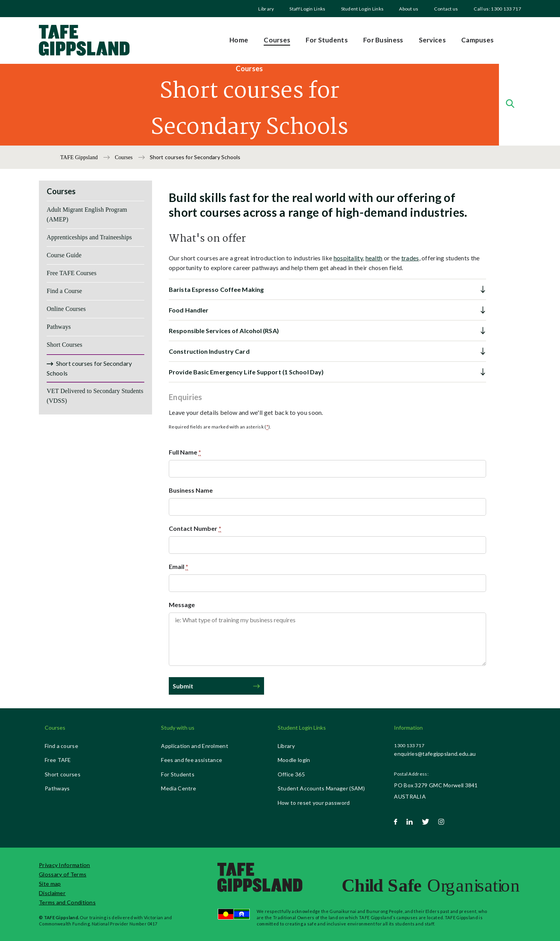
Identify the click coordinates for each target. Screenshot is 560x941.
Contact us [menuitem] (446, 9)
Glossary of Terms (63, 874)
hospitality (348, 258)
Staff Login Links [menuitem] (307, 9)
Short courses (63, 774)
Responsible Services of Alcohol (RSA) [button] (224, 331)
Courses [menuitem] (277, 40)
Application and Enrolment (195, 746)
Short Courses (65, 345)
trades (410, 258)
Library (266, 9)
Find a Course (64, 291)
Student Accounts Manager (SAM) (321, 788)
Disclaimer (52, 893)
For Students (178, 774)
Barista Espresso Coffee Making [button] (216, 289)
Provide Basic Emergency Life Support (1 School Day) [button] (246, 372)
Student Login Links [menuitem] (362, 9)
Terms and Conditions (67, 902)
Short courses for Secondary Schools (89, 368)
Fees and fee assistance (192, 760)
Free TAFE (58, 760)
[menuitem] (266, 9)
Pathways (59, 327)
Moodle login (294, 760)
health (374, 258)
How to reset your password (314, 803)
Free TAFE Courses (72, 273)
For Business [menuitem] (383, 40)
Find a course (61, 746)
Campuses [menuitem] (477, 40)
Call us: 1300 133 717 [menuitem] (497, 9)
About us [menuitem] (409, 9)
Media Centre (178, 788)
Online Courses (66, 309)
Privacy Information (65, 865)
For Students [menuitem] (327, 40)
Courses (124, 157)
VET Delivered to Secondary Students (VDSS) (95, 396)
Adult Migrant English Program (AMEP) (87, 214)
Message (182, 605)
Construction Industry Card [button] (209, 351)
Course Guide (64, 255)
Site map (50, 884)
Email (178, 567)
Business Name (191, 490)
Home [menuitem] (239, 40)
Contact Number (195, 528)
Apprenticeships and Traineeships (89, 237)
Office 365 (291, 774)
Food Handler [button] (189, 310)
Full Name (185, 452)
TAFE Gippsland (80, 157)
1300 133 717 (409, 745)
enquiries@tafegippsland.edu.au (435, 754)
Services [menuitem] (432, 40)
